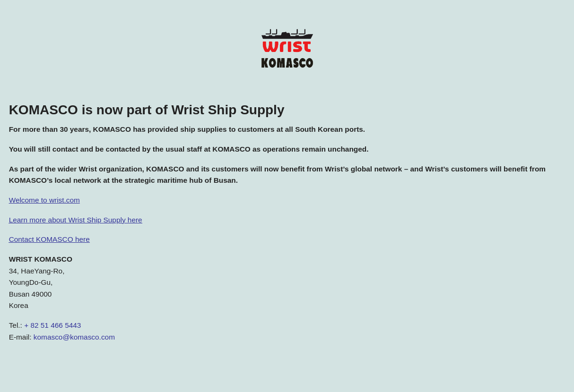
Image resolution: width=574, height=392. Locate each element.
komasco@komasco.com (74, 337)
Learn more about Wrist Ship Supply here (76, 220)
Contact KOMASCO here (49, 239)
